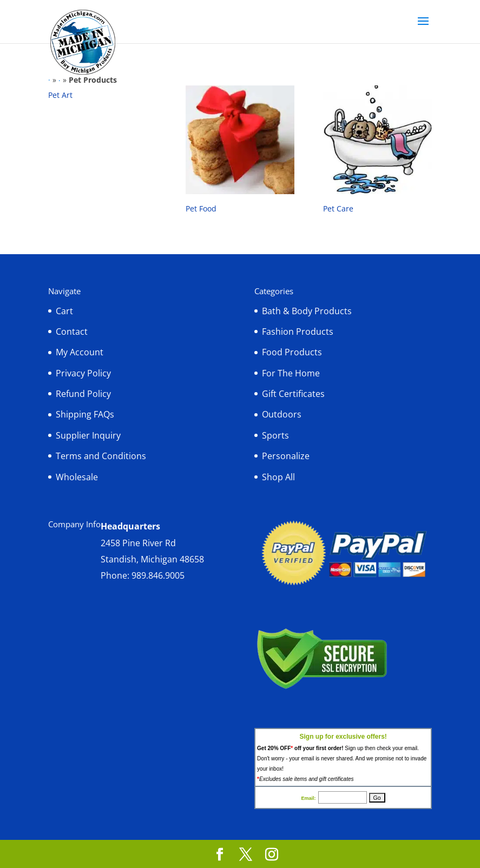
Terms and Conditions (101, 456)
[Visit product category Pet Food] (240, 152)
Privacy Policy (83, 373)
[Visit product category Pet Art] (103, 95)
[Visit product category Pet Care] (377, 152)
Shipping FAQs (85, 414)
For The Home (291, 373)
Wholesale (77, 477)
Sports (275, 435)
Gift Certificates (293, 394)
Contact (72, 332)
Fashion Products (298, 332)
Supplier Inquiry (88, 435)
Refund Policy (83, 394)
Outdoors (282, 414)
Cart (64, 311)
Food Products (292, 352)
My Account (80, 352)
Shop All (278, 477)
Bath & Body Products (307, 311)
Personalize (286, 456)
